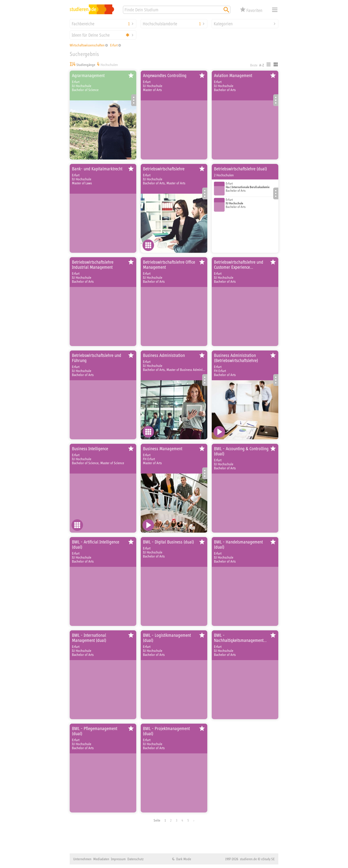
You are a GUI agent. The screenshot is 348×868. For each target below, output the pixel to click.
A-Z (262, 65)
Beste (254, 65)
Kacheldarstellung (276, 64)
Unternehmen (82, 859)
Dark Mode (183, 859)
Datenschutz (135, 859)
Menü (275, 10)
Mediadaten (101, 859)
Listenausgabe (269, 64)
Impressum (118, 859)
